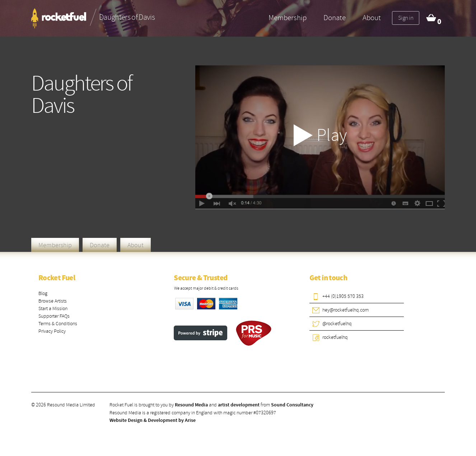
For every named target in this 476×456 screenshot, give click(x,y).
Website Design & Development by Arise (153, 420)
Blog (43, 293)
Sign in (406, 18)
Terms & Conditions (58, 324)
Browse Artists (53, 301)
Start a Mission (53, 308)
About (372, 18)
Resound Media (191, 405)
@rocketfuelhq (337, 324)
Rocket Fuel (57, 278)
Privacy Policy (52, 331)
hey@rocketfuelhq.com (346, 310)
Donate (335, 18)
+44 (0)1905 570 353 (343, 296)
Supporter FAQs (54, 316)
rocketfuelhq (335, 337)
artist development (239, 405)
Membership (288, 18)
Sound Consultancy (292, 405)
